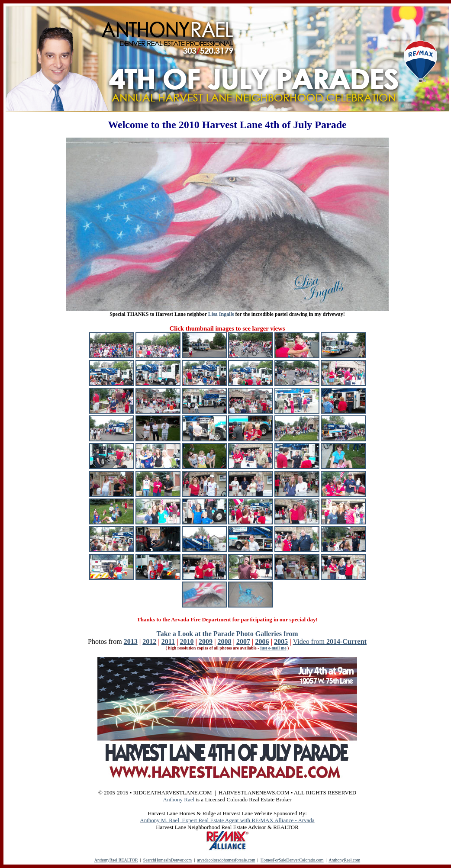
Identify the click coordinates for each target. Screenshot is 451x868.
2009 (206, 641)
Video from (330, 641)
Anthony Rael (179, 799)
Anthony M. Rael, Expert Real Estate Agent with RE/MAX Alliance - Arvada (227, 820)
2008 (225, 641)
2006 (262, 641)
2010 (187, 641)
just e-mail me (273, 648)
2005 (281, 641)
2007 (243, 641)
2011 (168, 641)
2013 (131, 641)
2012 (149, 641)
